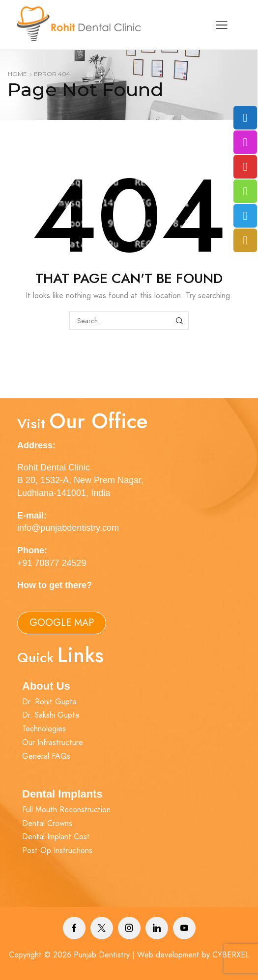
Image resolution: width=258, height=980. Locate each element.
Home (17, 74)
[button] (62, 623)
